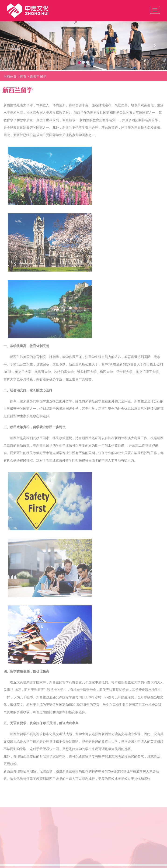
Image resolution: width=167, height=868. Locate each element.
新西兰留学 (38, 78)
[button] (12, 46)
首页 (23, 78)
